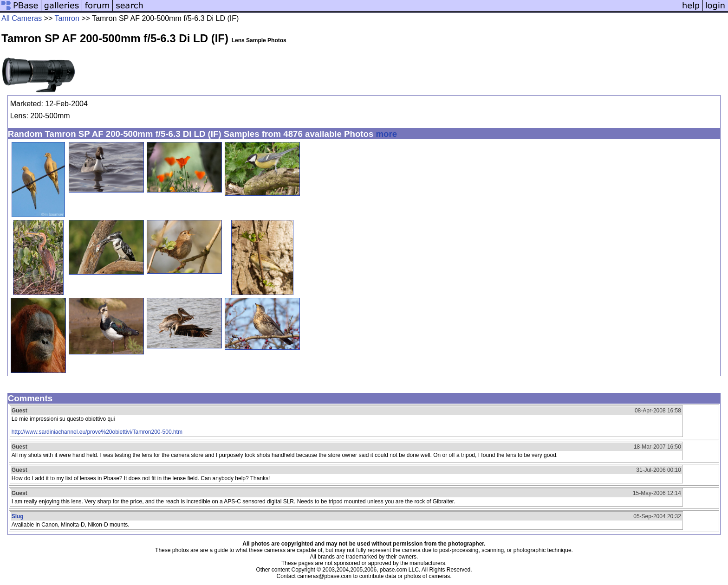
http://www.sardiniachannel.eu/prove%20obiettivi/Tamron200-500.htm (97, 432)
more (386, 134)
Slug (18, 516)
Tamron (67, 18)
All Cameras (22, 18)
